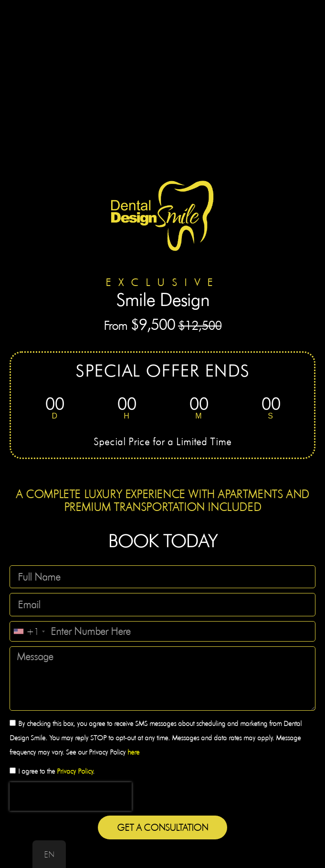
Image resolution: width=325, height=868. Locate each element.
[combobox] (29, 631)
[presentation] (71, 797)
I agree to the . (56, 771)
